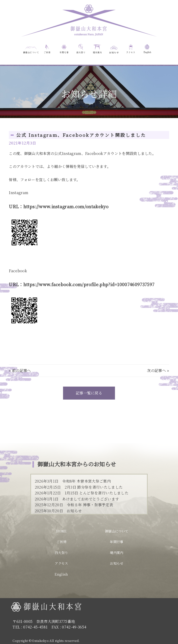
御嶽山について (117, 531)
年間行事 (116, 542)
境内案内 (116, 553)
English (61, 574)
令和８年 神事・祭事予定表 (90, 505)
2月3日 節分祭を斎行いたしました (94, 487)
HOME (61, 531)
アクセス (61, 563)
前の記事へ (22, 370)
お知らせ (74, 511)
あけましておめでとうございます (91, 499)
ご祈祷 (61, 542)
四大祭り (61, 553)
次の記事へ (156, 370)
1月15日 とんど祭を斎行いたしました (97, 493)
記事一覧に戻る (89, 393)
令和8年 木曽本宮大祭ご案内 (86, 481)
